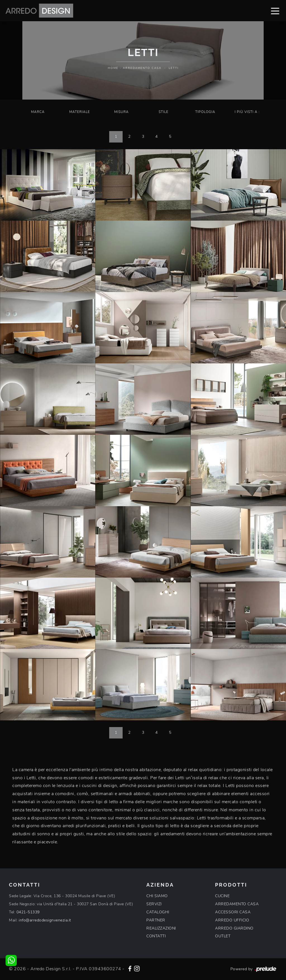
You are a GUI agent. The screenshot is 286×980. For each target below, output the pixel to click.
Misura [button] (121, 112)
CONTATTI (156, 936)
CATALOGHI (158, 912)
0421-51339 (28, 912)
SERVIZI (154, 904)
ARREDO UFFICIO (232, 920)
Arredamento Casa (142, 68)
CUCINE (222, 896)
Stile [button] (164, 112)
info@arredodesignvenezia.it (45, 920)
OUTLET (223, 936)
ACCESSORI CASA (233, 912)
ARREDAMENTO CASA (237, 904)
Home (113, 68)
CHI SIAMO (157, 896)
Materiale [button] (80, 112)
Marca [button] (38, 112)
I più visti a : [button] (247, 112)
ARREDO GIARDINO (234, 928)
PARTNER (156, 920)
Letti (174, 68)
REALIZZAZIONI (161, 928)
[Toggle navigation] (275, 11)
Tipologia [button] (205, 112)
